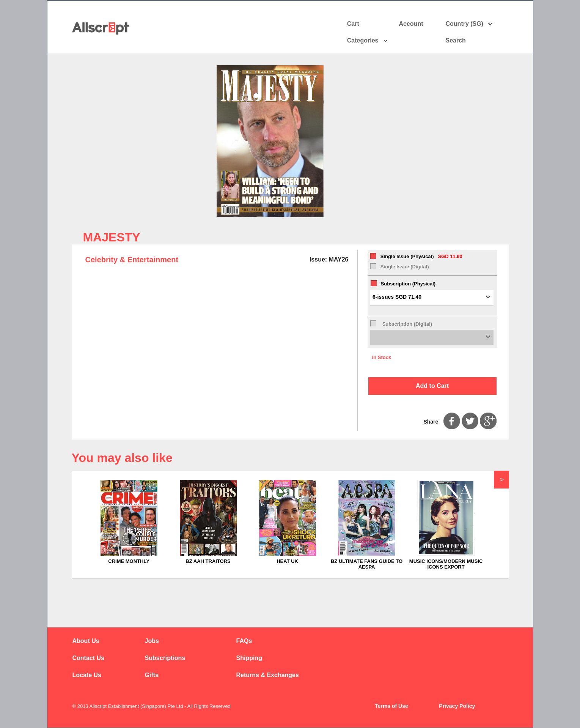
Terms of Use (391, 706)
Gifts (152, 675)
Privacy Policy (457, 706)
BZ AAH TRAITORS (208, 561)
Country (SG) (469, 24)
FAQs (244, 641)
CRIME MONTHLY (129, 561)
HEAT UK (287, 561)
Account (418, 24)
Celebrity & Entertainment (132, 260)
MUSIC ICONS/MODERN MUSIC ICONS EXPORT (446, 564)
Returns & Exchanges (268, 675)
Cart (353, 24)
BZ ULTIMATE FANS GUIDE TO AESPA (367, 564)
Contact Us (88, 658)
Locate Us (87, 675)
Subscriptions (165, 658)
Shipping (249, 658)
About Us (86, 641)
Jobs (152, 641)
